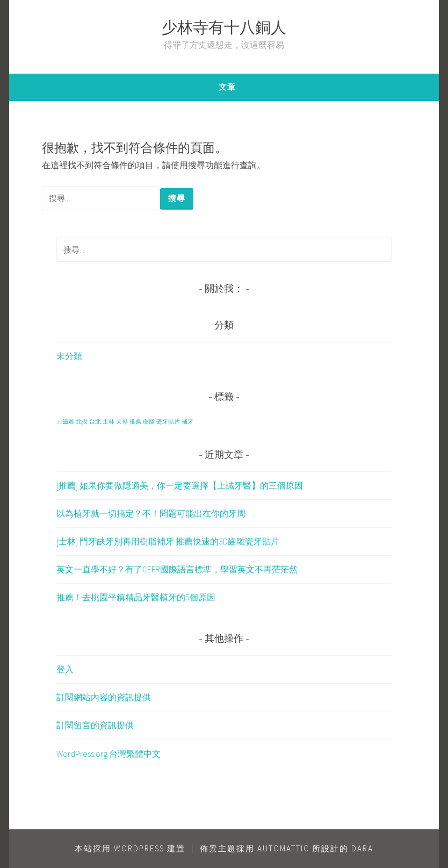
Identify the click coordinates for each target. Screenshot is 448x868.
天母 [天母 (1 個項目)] (122, 422)
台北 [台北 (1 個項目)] (95, 422)
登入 (65, 669)
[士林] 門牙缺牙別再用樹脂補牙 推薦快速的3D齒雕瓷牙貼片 (168, 541)
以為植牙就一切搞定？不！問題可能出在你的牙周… (155, 513)
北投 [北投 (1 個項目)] (82, 422)
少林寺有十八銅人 (224, 29)
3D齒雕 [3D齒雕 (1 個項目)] (65, 422)
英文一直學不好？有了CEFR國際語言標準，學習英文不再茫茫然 (177, 569)
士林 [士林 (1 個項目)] (109, 422)
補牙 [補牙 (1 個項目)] (187, 422)
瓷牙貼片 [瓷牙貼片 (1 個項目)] (168, 422)
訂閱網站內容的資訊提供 (104, 697)
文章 (227, 87)
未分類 (69, 356)
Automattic (283, 848)
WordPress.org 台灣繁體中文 (109, 754)
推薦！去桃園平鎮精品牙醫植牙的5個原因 (136, 597)
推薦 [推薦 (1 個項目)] (135, 422)
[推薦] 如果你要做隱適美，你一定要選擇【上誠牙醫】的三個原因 (180, 485)
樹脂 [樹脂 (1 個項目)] (149, 422)
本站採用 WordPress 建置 (130, 848)
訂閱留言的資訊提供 (95, 725)
